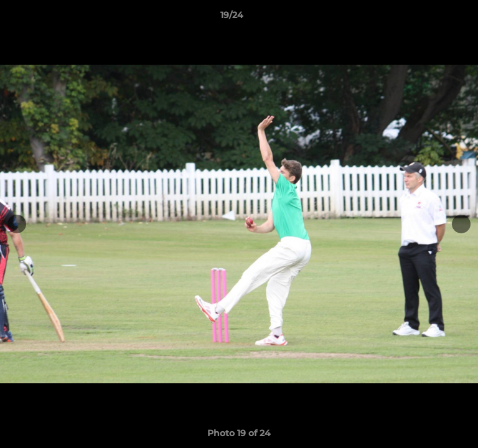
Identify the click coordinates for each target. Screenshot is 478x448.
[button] (433, 18)
